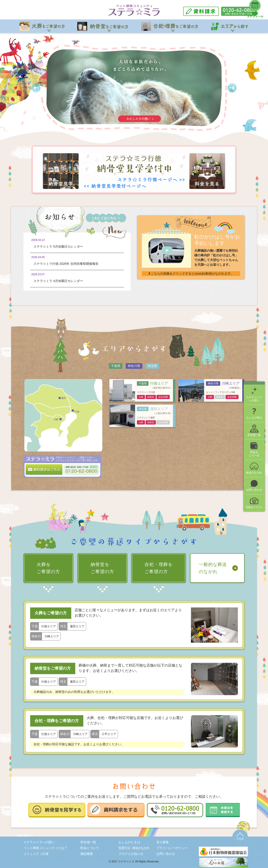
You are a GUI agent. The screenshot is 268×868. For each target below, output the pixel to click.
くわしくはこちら (106, 218)
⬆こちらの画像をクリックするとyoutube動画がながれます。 (191, 273)
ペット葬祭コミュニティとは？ (45, 848)
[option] (134, 88)
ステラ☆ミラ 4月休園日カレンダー (58, 281)
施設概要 (87, 854)
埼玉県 (152, 366)
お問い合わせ (166, 854)
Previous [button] (36, 88)
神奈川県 (134, 366)
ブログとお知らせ (131, 854)
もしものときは (129, 842)
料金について (90, 848)
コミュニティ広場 (36, 854)
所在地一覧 (88, 842)
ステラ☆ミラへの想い (39, 842)
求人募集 (163, 842)
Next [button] (232, 88)
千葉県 (116, 366)
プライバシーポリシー (172, 848)
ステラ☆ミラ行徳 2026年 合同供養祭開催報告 (66, 264)
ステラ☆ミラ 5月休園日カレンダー (58, 247)
